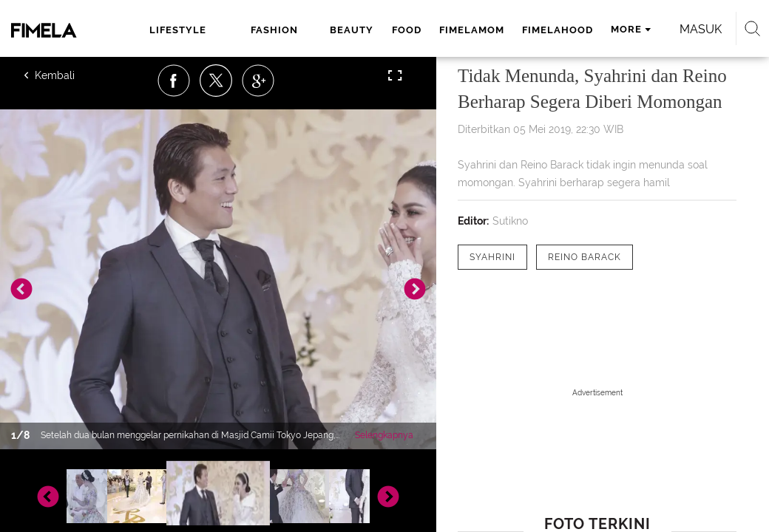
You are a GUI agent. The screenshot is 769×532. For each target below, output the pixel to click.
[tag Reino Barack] (585, 257)
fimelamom (472, 30)
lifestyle (178, 30)
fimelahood (558, 30)
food (407, 30)
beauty (352, 30)
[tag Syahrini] (492, 257)
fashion (274, 30)
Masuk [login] (701, 29)
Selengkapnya (384, 435)
